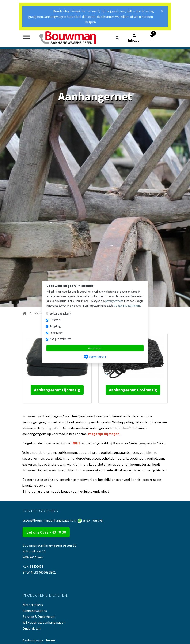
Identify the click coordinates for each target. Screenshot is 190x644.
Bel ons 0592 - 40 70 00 (46, 532)
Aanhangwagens (35, 611)
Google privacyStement (127, 306)
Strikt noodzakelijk (60, 314)
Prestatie (55, 320)
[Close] (162, 11)
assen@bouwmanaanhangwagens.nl (50, 520)
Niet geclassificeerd (60, 339)
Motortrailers (33, 605)
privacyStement (114, 301)
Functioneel (56, 333)
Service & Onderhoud (39, 617)
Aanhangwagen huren (39, 640)
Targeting (55, 326)
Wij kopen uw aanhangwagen (44, 622)
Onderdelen (32, 628)
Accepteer (95, 348)
